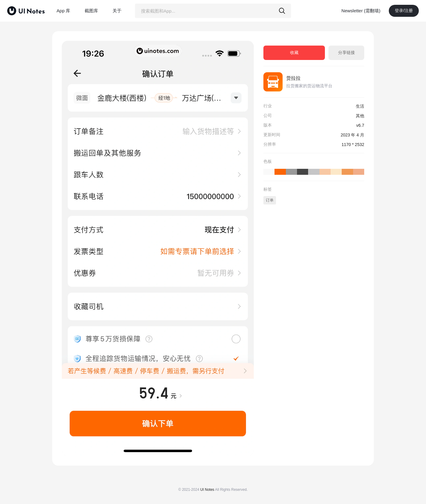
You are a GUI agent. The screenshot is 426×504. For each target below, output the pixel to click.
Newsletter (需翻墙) (361, 11)
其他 (360, 116)
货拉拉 (293, 78)
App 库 (64, 11)
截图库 (91, 11)
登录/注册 (404, 10)
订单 (270, 200)
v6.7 (360, 125)
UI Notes (207, 490)
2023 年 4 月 (352, 135)
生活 (360, 106)
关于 (117, 11)
